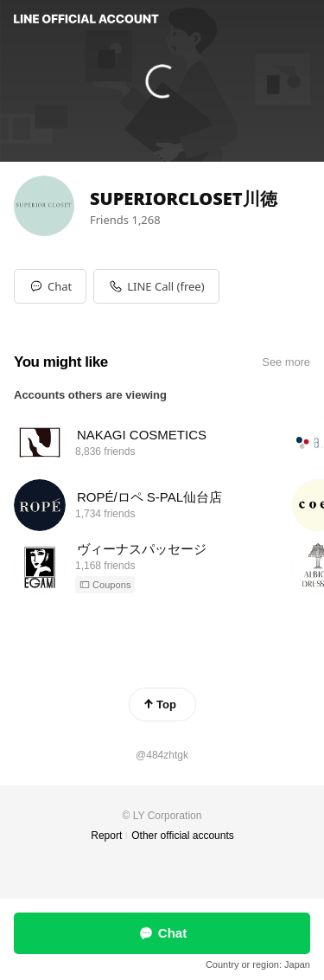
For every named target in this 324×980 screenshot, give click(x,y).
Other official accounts (183, 836)
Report (106, 836)
